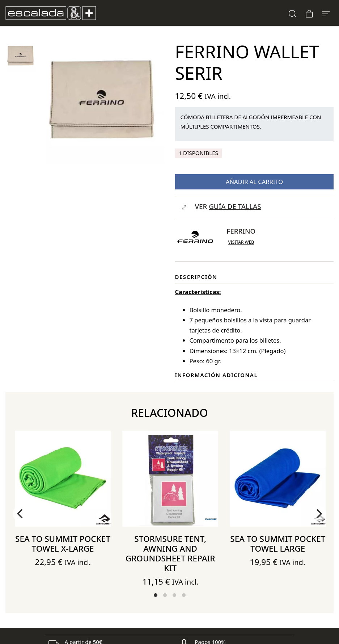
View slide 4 (184, 595)
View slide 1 (156, 595)
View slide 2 (165, 595)
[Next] (318, 514)
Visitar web (241, 242)
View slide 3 (174, 595)
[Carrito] (309, 13)
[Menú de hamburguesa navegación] (326, 13)
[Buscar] (293, 13)
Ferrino (241, 231)
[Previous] (21, 514)
